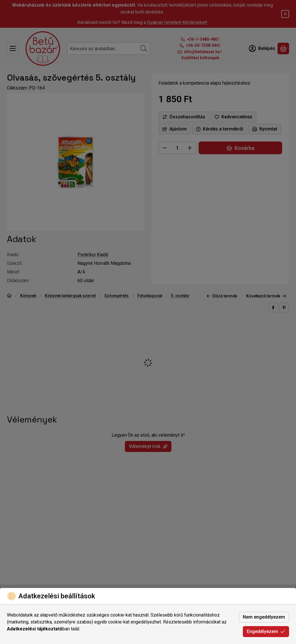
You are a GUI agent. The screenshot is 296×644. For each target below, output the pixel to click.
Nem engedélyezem (264, 617)
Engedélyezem (266, 631)
